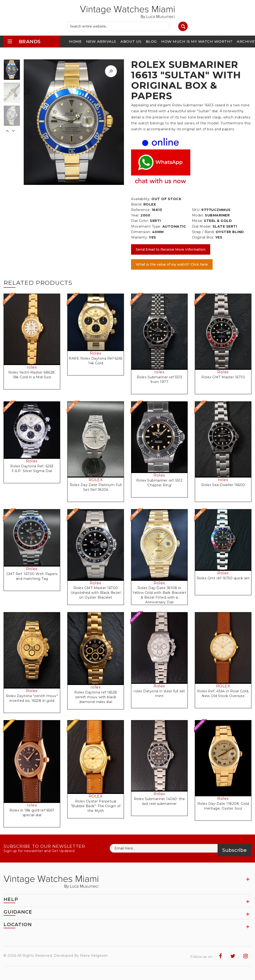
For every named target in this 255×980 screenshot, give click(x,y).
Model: (198, 215)
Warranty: (139, 237)
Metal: (197, 221)
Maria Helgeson (94, 956)
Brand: (137, 204)
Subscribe (235, 850)
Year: (135, 215)
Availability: (141, 199)
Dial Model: (202, 226)
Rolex (96, 353)
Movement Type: (146, 226)
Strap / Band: (203, 232)
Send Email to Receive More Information (171, 249)
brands (24, 41)
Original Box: (203, 237)
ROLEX (96, 480)
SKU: (196, 210)
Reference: (141, 210)
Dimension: (141, 232)
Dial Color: (140, 221)
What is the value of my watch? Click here (172, 264)
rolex (32, 367)
